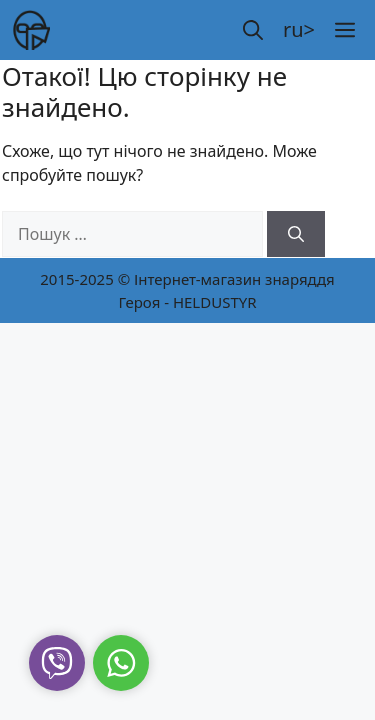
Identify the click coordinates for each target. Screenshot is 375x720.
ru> (299, 29)
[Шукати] (296, 234)
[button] (253, 30)
